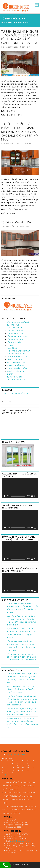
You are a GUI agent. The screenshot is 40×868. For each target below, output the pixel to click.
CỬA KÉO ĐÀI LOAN (14, 328)
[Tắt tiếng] (32, 496)
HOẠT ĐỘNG (8, 209)
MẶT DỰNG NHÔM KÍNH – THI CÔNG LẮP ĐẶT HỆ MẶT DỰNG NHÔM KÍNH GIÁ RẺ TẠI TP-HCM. (21, 689)
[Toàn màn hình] (35, 496)
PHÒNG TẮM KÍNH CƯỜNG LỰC (19, 368)
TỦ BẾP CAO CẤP (9, 213)
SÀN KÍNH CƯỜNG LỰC (16, 371)
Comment (26, 47)
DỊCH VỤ (10, 345)
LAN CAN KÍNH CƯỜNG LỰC (17, 357)
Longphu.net (24, 864)
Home (3, 22)
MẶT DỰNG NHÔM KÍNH (16, 362)
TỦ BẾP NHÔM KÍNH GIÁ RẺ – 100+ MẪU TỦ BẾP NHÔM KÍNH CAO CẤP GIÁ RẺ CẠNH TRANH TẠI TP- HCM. (20, 37)
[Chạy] (5, 496)
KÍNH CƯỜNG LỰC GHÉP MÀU (18, 351)
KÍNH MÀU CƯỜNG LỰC (16, 354)
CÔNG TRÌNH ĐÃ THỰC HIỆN (15, 754)
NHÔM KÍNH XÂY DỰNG (16, 365)
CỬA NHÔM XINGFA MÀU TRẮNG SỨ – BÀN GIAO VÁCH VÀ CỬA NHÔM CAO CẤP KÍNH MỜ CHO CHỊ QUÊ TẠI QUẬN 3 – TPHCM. (20, 810)
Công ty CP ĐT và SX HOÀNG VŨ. (16, 393)
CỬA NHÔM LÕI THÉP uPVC (17, 336)
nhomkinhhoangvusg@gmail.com (22, 841)
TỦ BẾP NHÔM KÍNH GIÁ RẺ (13, 115)
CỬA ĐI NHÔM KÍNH (15, 342)
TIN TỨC (10, 374)
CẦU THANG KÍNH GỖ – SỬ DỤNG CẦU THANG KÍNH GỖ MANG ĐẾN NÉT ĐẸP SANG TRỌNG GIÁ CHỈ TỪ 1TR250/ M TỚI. (19, 786)
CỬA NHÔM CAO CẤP (15, 334)
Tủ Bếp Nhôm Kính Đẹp (17, 222)
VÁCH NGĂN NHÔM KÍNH (16, 380)
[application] (20, 488)
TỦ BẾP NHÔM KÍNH (10, 111)
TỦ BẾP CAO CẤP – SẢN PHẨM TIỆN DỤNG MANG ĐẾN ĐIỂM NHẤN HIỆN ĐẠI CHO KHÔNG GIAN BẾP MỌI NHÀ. (20, 132)
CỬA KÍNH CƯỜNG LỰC (16, 331)
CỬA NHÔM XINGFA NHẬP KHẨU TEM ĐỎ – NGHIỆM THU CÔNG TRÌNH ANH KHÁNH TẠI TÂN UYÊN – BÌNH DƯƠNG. (22, 657)
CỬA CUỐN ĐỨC (13, 325)
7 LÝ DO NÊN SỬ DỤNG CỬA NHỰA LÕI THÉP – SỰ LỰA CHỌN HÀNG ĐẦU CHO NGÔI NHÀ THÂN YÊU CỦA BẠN (22, 712)
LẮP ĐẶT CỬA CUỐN (15, 360)
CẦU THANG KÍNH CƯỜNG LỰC (19, 322)
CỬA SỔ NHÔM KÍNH (15, 339)
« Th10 (4, 775)
